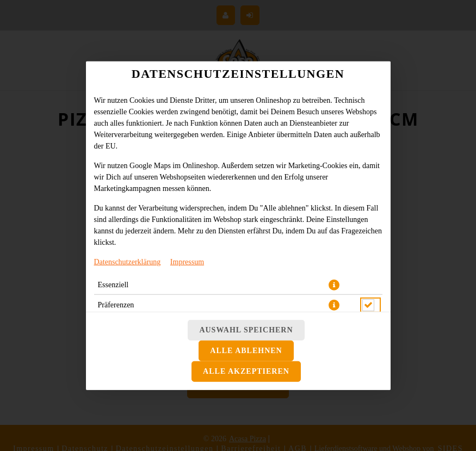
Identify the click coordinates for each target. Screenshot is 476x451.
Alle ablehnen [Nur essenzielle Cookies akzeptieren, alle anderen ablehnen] (246, 351)
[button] (334, 285)
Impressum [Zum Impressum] (187, 261)
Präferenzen (116, 304)
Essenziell (113, 284)
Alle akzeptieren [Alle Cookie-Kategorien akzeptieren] (246, 371)
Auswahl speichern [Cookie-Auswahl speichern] (246, 330)
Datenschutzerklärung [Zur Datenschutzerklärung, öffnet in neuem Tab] (128, 261)
